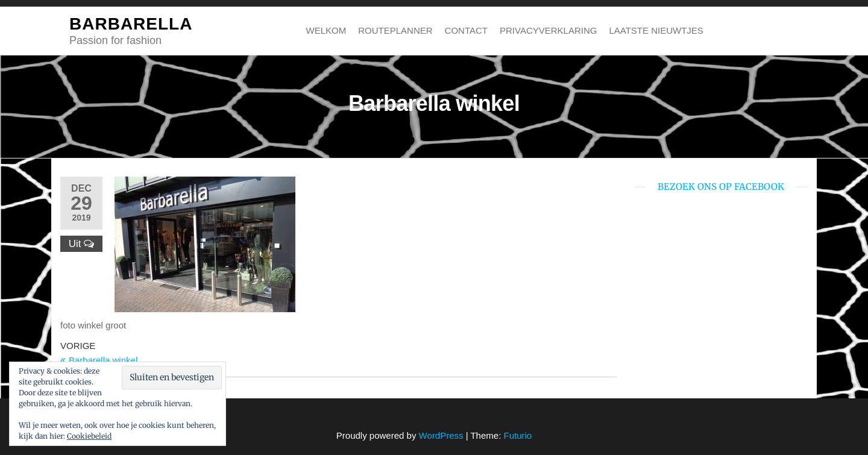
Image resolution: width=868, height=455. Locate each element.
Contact (466, 30)
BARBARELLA (131, 24)
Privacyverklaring (548, 30)
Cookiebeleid (89, 436)
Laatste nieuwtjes (656, 30)
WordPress (441, 435)
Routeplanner (395, 30)
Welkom (326, 30)
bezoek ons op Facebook (721, 187)
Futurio (517, 435)
